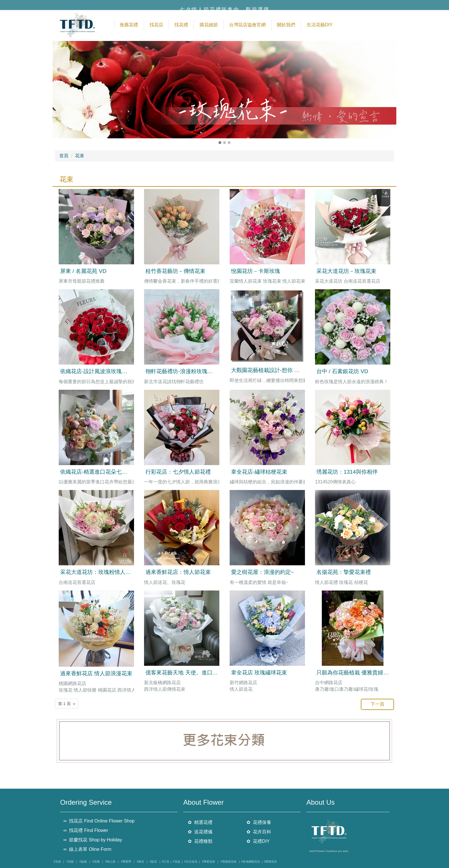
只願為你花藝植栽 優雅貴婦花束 (355, 673)
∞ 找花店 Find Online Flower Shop (99, 821)
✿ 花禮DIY (258, 841)
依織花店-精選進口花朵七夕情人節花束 (107, 472)
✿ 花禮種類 (200, 841)
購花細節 (209, 25)
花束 (80, 156)
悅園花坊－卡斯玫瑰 (256, 271)
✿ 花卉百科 (259, 832)
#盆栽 (83, 862)
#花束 (57, 862)
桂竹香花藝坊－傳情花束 (175, 271)
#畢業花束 (208, 862)
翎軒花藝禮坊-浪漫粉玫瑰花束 (182, 371)
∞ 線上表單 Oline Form (87, 849)
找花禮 (181, 25)
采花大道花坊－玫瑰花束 (346, 271)
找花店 (156, 25)
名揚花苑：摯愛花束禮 (344, 572)
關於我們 (286, 25)
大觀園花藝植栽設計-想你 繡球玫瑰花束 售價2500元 (294, 370)
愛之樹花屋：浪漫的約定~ (263, 572)
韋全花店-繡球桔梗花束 (259, 472)
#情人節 (111, 862)
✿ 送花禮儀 (200, 832)
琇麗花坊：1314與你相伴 (347, 472)
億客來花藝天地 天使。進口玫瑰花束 (190, 673)
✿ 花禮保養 (259, 822)
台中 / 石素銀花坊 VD (342, 371)
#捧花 (141, 862)
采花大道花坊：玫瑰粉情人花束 (98, 572)
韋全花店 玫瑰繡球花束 (259, 673)
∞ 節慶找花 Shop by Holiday (93, 840)
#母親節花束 (229, 862)
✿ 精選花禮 (200, 822)
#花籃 (70, 862)
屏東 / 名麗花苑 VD (83, 271)
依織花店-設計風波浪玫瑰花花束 (99, 371)
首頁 (64, 156)
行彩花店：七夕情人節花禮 (178, 472)
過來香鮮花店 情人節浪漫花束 (96, 673)
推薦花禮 (129, 25)
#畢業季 (126, 862)
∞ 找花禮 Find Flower (86, 830)
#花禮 (96, 862)
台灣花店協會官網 (247, 25)
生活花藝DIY (320, 25)
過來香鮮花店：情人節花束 (178, 572)
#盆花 (153, 862)
